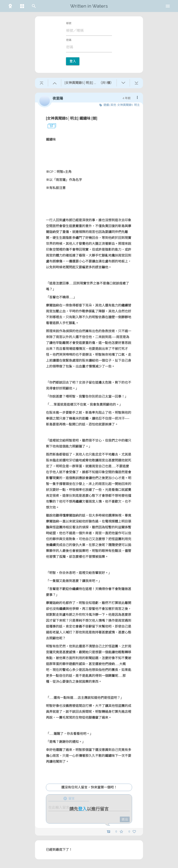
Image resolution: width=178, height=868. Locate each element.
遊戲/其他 (110, 105)
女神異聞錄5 (125, 105)
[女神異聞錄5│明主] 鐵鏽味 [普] (72, 118)
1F (50, 126)
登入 (73, 61)
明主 (137, 105)
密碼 (69, 40)
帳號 (69, 23)
